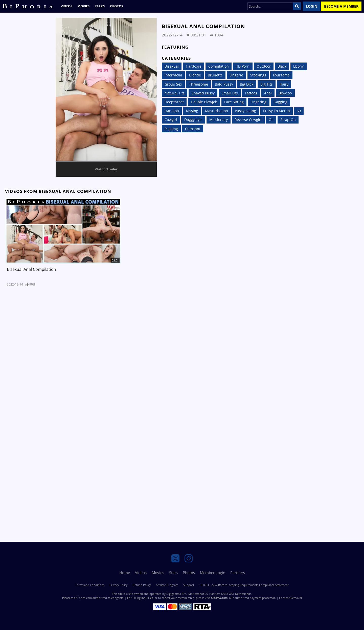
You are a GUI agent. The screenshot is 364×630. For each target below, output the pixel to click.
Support (189, 585)
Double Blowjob (204, 102)
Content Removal (290, 598)
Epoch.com (85, 598)
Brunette (215, 75)
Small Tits (230, 93)
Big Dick (247, 84)
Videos (66, 6)
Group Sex (173, 84)
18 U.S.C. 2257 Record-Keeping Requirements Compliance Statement (244, 585)
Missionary (219, 120)
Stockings (258, 75)
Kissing (192, 111)
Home (125, 573)
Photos (116, 6)
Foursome (281, 75)
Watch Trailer (106, 169)
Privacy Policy (119, 585)
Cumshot (193, 129)
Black (282, 66)
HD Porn (243, 66)
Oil (271, 120)
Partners (238, 573)
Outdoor (264, 66)
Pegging (171, 129)
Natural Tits (175, 93)
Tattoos (251, 93)
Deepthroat (174, 102)
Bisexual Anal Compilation (31, 269)
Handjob (172, 111)
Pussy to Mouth (277, 111)
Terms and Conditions (90, 585)
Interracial (173, 75)
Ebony (298, 66)
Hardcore (194, 66)
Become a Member (341, 6)
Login (312, 6)
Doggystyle (193, 120)
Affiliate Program (167, 585)
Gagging (280, 102)
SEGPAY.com (219, 598)
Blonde (195, 75)
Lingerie (236, 75)
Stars (100, 6)
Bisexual (172, 66)
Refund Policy (142, 585)
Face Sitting (234, 102)
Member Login (213, 573)
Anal (268, 93)
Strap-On (288, 120)
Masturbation (217, 111)
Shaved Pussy (203, 93)
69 (299, 111)
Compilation (219, 66)
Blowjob (285, 93)
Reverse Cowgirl (248, 120)
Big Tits (267, 84)
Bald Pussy (224, 84)
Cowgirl (171, 120)
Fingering (258, 102)
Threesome (199, 84)
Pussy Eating (245, 111)
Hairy (284, 84)
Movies (83, 6)
